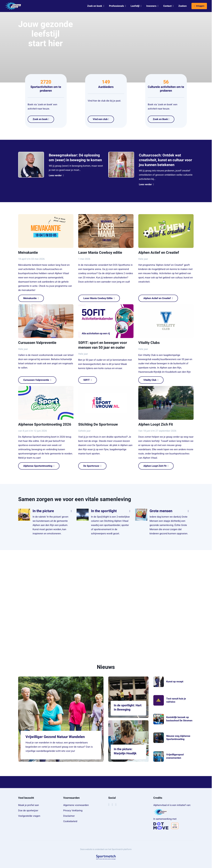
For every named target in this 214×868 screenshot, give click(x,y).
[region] (106, 598)
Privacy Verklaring (73, 811)
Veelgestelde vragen (29, 816)
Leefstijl (136, 6)
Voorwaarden (71, 798)
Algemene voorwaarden (76, 805)
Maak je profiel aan (29, 805)
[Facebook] (109, 805)
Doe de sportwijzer (28, 811)
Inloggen (199, 6)
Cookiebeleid (70, 821)
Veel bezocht (26, 798)
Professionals (118, 6)
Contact (168, 6)
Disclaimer (69, 816)
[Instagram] (112, 805)
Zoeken (183, 6)
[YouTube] (116, 805)
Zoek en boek (96, 6)
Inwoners (152, 6)
